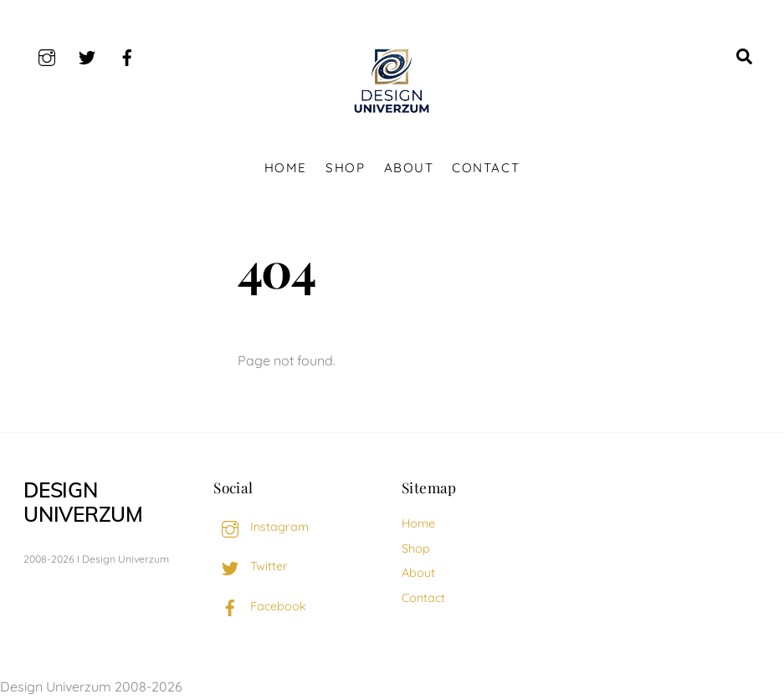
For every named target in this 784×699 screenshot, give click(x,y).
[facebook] (127, 55)
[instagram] (47, 55)
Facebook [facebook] (260, 606)
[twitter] (87, 55)
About (409, 168)
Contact (486, 168)
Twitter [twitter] (251, 566)
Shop (345, 168)
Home (286, 168)
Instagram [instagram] (261, 527)
